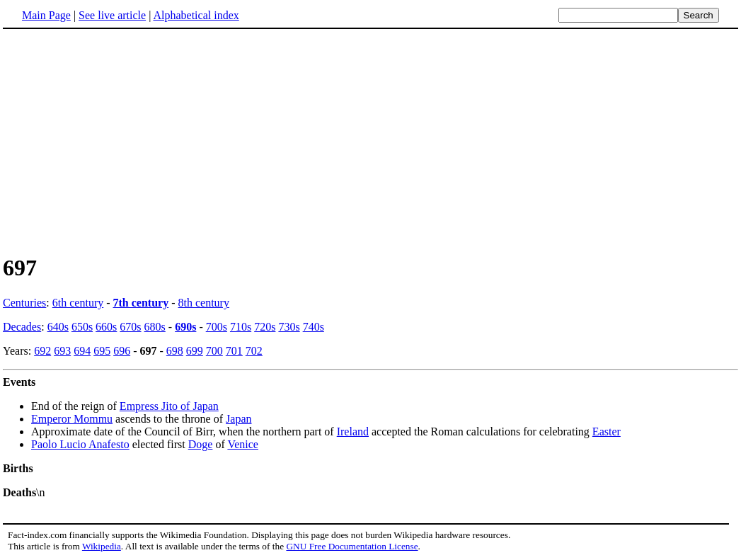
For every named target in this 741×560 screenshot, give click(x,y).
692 (42, 351)
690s (185, 327)
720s (265, 327)
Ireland (353, 432)
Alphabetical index (196, 15)
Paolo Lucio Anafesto (80, 444)
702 (254, 351)
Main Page (46, 15)
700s (217, 327)
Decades (22, 327)
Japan (239, 419)
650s (82, 327)
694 (82, 351)
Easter (607, 432)
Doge (201, 444)
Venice (243, 444)
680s (155, 327)
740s (314, 327)
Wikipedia (102, 546)
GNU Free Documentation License (352, 546)
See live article (112, 15)
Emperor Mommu (72, 419)
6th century (78, 303)
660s (106, 327)
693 (62, 351)
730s (289, 327)
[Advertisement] (122, 141)
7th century (141, 303)
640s (58, 327)
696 (122, 351)
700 (214, 351)
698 (175, 351)
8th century (204, 303)
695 (102, 351)
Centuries (24, 303)
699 (195, 351)
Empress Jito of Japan (169, 406)
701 (234, 351)
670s (130, 327)
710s (241, 327)
